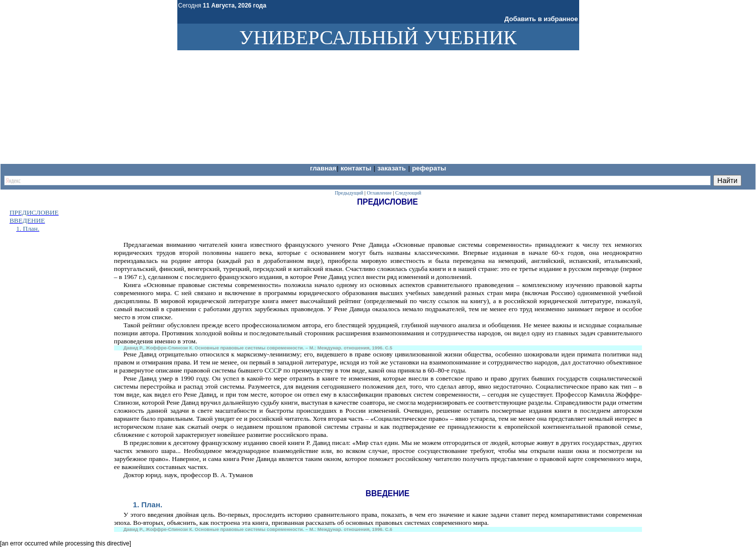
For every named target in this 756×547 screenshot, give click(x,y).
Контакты (357, 168)
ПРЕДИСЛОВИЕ (34, 212)
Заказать (392, 168)
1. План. (148, 505)
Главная (323, 168)
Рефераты (429, 168)
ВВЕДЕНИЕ (27, 220)
